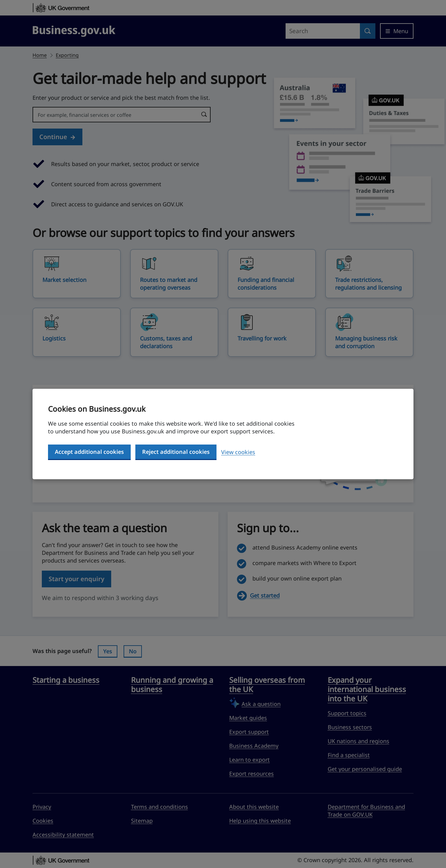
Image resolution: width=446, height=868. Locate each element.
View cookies (238, 452)
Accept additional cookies (89, 452)
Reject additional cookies (176, 452)
